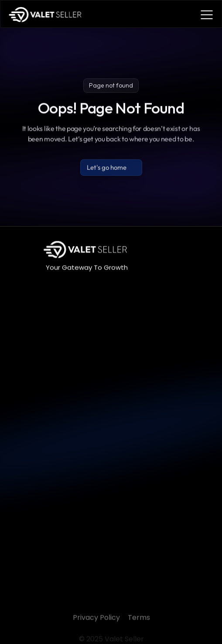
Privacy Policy (96, 626)
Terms (138, 626)
